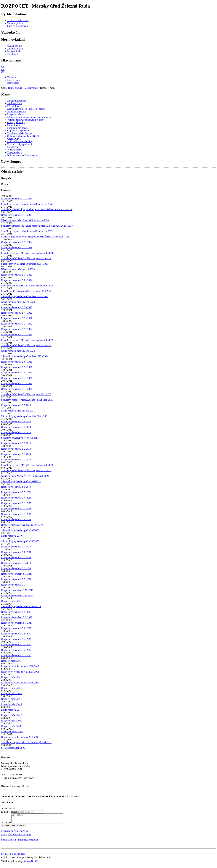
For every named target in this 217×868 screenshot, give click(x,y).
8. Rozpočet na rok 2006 (13, 748)
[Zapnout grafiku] (15, 23)
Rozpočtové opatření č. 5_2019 (16, 492)
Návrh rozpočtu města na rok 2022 (18, 351)
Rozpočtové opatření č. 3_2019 (16, 503)
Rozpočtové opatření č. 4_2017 (16, 639)
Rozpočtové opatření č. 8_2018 (16, 519)
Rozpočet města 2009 (12, 721)
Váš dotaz (6, 824)
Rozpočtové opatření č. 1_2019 (16, 514)
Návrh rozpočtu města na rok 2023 (18, 302)
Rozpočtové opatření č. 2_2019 (16, 509)
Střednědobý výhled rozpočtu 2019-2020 (21, 606)
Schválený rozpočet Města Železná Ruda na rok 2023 (27, 286)
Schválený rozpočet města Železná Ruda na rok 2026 (27, 204)
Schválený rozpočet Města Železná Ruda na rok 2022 (27, 340)
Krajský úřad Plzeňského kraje (16, 836)
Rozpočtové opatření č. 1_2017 (16, 655)
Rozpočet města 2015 (12, 688)
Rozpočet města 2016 (12, 677)
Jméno (4, 809)
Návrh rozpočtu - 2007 (12, 732)
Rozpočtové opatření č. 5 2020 (16, 427)
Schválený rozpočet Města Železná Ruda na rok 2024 (27, 253)
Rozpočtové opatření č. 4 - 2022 (17, 313)
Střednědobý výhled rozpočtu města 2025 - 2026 (25, 264)
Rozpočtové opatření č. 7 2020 (16, 405)
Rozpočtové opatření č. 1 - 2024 (17, 242)
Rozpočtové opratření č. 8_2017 (17, 617)
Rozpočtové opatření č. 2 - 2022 (17, 324)
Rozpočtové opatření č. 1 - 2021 (17, 389)
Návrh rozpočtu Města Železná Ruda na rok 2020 (25, 476)
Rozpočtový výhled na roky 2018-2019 (20, 666)
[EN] (3, 72)
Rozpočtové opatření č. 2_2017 (16, 650)
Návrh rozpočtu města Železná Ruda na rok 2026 (25, 220)
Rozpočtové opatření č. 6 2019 (16, 487)
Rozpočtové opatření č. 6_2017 (16, 628)
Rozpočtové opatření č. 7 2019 (16, 460)
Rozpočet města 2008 (12, 726)
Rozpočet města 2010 (12, 715)
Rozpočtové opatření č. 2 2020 (16, 449)
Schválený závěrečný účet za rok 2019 (20, 438)
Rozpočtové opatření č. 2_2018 (16, 579)
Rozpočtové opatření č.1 (13, 585)
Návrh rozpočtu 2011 (11, 710)
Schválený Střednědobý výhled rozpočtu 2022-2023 (26, 394)
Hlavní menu (11, 60)
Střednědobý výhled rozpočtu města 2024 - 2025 (25, 296)
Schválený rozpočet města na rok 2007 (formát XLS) (27, 742)
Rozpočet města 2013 (12, 699)
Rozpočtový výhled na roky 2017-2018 (20, 672)
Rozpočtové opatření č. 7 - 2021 (17, 335)
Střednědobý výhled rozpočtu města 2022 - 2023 (25, 416)
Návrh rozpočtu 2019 (11, 536)
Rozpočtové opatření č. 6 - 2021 (17, 362)
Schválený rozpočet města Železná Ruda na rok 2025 (27, 231)
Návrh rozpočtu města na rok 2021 (18, 411)
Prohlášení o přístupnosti (13, 856)
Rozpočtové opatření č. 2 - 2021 (17, 383)
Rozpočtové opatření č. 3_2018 (16, 568)
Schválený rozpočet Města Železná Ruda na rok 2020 (27, 465)
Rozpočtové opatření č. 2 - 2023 (17, 248)
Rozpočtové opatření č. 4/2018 (16, 563)
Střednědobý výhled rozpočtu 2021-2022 (21, 481)
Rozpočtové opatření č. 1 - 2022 (17, 329)
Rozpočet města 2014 (12, 693)
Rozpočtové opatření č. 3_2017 (16, 645)
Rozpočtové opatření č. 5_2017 (16, 634)
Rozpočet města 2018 (12, 601)
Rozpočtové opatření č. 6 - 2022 (17, 280)
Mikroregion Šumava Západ (15, 833)
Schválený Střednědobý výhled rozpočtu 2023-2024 (26, 345)
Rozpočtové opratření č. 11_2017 (17, 590)
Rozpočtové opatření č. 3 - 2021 (17, 378)
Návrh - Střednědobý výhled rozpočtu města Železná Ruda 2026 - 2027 (36, 237)
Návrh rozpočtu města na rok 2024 (18, 269)
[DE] (3, 69)
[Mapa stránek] (14, 51)
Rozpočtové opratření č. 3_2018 (17, 574)
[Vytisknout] (12, 54)
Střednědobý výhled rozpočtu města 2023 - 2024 (25, 356)
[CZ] (3, 67)
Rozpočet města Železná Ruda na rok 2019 (22, 525)
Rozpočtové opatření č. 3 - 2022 (17, 318)
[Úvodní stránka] (15, 46)
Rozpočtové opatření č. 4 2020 (16, 432)
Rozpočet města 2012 (12, 704)
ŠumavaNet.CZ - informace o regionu (19, 841)
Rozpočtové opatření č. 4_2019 (16, 498)
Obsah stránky (13, 171)
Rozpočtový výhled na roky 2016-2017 (20, 683)
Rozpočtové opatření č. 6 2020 (16, 422)
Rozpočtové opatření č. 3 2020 (16, 443)
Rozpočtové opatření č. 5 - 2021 (17, 367)
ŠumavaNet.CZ (31, 863)
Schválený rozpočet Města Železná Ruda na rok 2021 (27, 400)
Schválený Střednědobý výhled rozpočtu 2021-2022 (26, 470)
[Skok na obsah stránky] (18, 20)
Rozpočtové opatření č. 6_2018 (16, 552)
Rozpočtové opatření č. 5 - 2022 (17, 307)
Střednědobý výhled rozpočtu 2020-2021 (21, 530)
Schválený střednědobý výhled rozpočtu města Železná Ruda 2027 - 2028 (37, 209)
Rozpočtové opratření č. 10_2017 (17, 596)
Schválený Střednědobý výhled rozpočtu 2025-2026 (26, 258)
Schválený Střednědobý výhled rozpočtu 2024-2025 (26, 291)
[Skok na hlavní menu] (18, 26)
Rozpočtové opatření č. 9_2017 (16, 612)
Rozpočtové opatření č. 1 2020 (16, 454)
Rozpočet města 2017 (12, 661)
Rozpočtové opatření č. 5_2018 (16, 557)
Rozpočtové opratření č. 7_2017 (17, 623)
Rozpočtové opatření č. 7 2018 (16, 547)
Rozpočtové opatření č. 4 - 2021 (17, 373)
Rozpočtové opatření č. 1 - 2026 (17, 199)
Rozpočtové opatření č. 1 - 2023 (17, 275)
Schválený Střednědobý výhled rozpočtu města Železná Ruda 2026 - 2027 (37, 226)
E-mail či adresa (9, 812)
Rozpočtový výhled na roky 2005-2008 (20, 737)
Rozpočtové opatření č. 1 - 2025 (17, 215)
